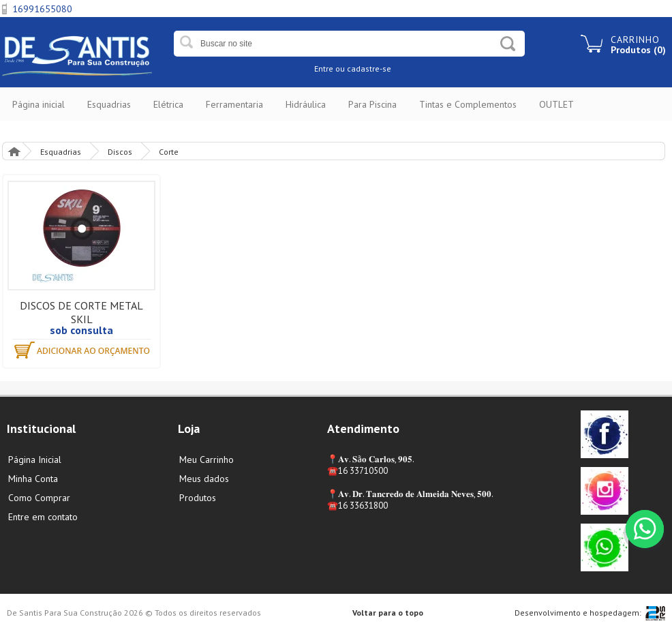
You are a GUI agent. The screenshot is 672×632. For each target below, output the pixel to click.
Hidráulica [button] (306, 104)
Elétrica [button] (168, 104)
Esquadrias (61, 152)
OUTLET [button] (556, 104)
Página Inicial (14, 151)
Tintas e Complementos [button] (468, 104)
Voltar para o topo (388, 613)
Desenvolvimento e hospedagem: (578, 613)
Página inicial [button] (39, 104)
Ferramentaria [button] (234, 104)
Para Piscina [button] (372, 104)
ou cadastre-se (363, 69)
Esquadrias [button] (109, 104)
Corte (169, 152)
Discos (120, 152)
